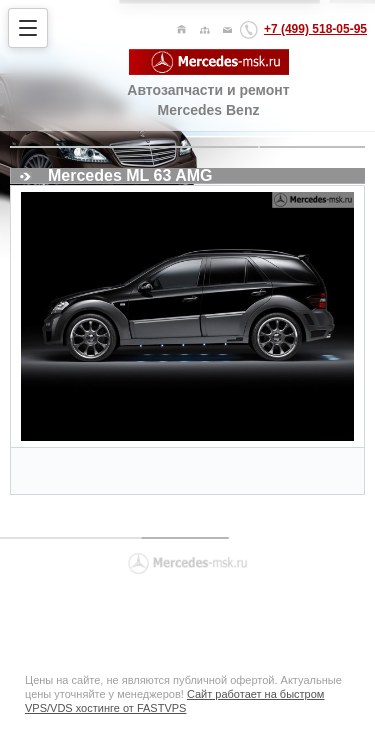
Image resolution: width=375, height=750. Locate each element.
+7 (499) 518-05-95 (315, 29)
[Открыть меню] (28, 28)
